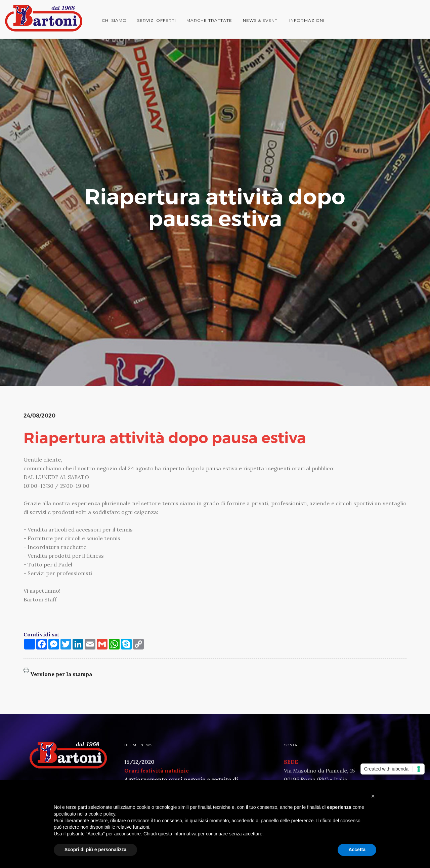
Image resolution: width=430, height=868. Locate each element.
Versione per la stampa (61, 674)
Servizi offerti (157, 20)
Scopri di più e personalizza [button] (95, 850)
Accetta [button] (357, 850)
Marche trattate (209, 20)
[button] (373, 796)
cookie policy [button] (102, 814)
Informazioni (307, 20)
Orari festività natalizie (157, 771)
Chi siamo (114, 20)
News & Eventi (261, 20)
